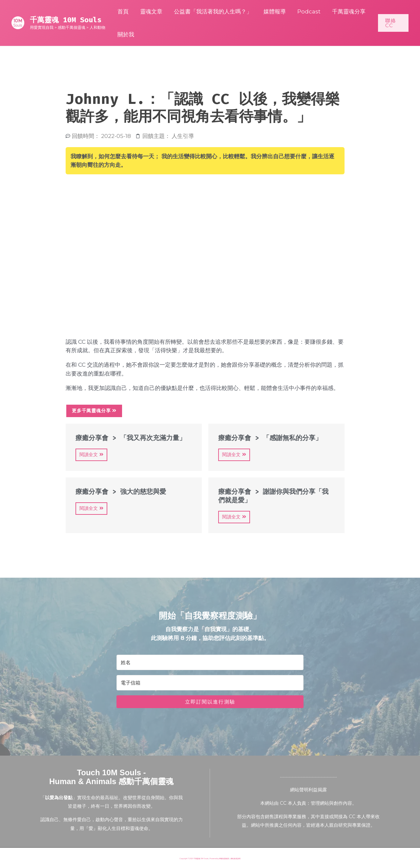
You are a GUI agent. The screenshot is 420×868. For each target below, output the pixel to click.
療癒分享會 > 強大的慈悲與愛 (121, 492)
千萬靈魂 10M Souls (66, 20)
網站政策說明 (236, 858)
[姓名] (210, 662)
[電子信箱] (210, 683)
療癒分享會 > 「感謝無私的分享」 (270, 438)
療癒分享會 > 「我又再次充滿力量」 (131, 438)
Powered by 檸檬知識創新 (219, 858)
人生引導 (183, 136)
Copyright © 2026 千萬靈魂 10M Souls (194, 858)
